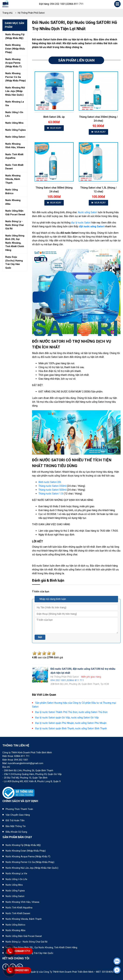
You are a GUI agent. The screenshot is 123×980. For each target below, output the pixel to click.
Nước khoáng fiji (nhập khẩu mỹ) (15, 36)
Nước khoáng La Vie (16, 873)
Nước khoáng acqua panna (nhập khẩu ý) (13, 63)
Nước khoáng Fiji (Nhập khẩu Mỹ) (23, 845)
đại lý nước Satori (81, 223)
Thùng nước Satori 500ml (52, 490)
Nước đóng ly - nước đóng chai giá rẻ (14, 225)
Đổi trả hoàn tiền (15, 820)
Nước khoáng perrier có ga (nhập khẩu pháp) (16, 77)
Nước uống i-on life (14, 114)
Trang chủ (7, 13)
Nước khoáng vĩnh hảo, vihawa (15, 146)
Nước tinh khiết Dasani (18, 913)
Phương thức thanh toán (19, 809)
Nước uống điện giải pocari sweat (15, 213)
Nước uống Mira (14, 885)
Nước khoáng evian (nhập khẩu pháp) (15, 49)
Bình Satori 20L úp (54, 117)
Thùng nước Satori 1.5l (51, 494)
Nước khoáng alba (13, 202)
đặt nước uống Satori (92, 226)
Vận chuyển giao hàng (18, 815)
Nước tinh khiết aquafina (14, 156)
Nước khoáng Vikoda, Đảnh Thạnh (24, 919)
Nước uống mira (14, 123)
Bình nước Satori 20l (50, 482)
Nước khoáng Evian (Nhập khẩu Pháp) (26, 851)
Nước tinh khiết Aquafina (19, 908)
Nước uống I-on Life (16, 879)
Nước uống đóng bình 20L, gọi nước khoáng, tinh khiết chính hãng (41, 947)
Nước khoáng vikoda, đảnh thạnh (13, 179)
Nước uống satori (15, 137)
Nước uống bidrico (12, 191)
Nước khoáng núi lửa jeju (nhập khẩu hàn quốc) (15, 91)
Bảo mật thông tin (16, 826)
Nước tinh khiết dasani (14, 167)
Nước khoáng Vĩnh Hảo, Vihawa (22, 902)
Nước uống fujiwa (15, 130)
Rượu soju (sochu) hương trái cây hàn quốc (14, 262)
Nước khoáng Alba (15, 930)
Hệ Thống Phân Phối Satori (31, 13)
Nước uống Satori (88, 212)
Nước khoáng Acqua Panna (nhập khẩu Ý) (28, 856)
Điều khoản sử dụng (16, 832)
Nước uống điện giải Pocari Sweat (24, 936)
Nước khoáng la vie (15, 104)
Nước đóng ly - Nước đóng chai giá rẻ (27, 942)
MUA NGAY (54, 128)
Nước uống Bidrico (15, 925)
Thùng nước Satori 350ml (52, 486)
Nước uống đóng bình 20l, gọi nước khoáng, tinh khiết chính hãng (15, 243)
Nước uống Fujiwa (15, 891)
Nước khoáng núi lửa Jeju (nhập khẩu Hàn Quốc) (32, 868)
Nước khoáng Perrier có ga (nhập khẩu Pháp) (30, 862)
